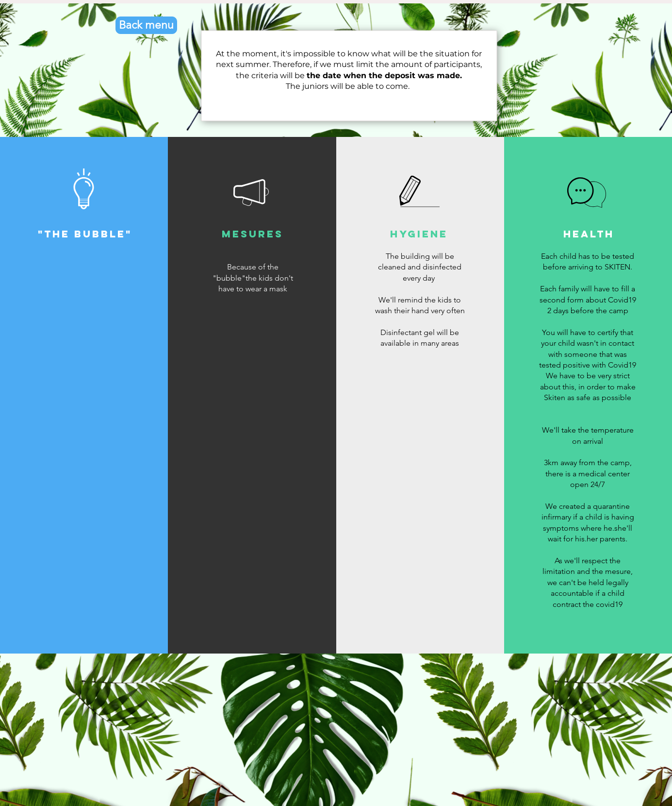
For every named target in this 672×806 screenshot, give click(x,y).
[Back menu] (146, 25)
